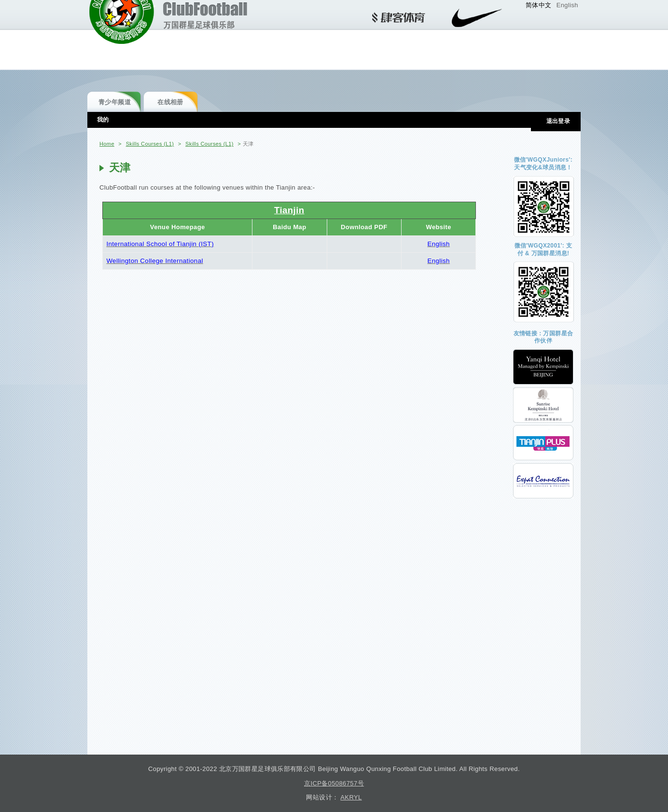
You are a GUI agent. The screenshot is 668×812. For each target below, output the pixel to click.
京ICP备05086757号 (334, 783)
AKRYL (351, 797)
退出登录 (558, 121)
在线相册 (170, 102)
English (567, 5)
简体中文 (539, 5)
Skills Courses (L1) (150, 144)
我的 (103, 120)
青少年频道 (115, 102)
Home (107, 144)
